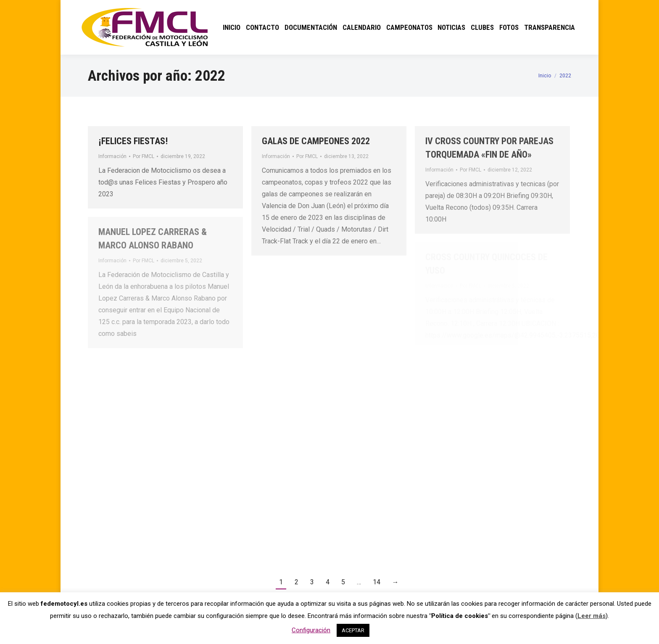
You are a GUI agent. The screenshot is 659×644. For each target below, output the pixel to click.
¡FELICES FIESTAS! (133, 141)
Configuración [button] (311, 630)
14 (377, 582)
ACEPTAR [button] (353, 630)
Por (144, 156)
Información (112, 156)
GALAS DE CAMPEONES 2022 (316, 141)
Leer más (592, 616)
